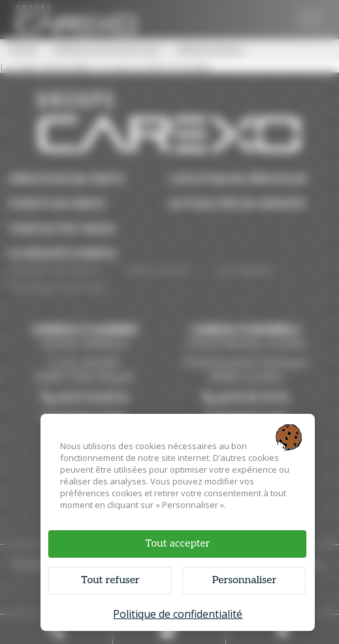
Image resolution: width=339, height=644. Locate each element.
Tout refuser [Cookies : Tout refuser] (110, 580)
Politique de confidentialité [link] (178, 614)
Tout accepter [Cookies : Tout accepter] (177, 544)
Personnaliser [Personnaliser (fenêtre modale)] (245, 580)
